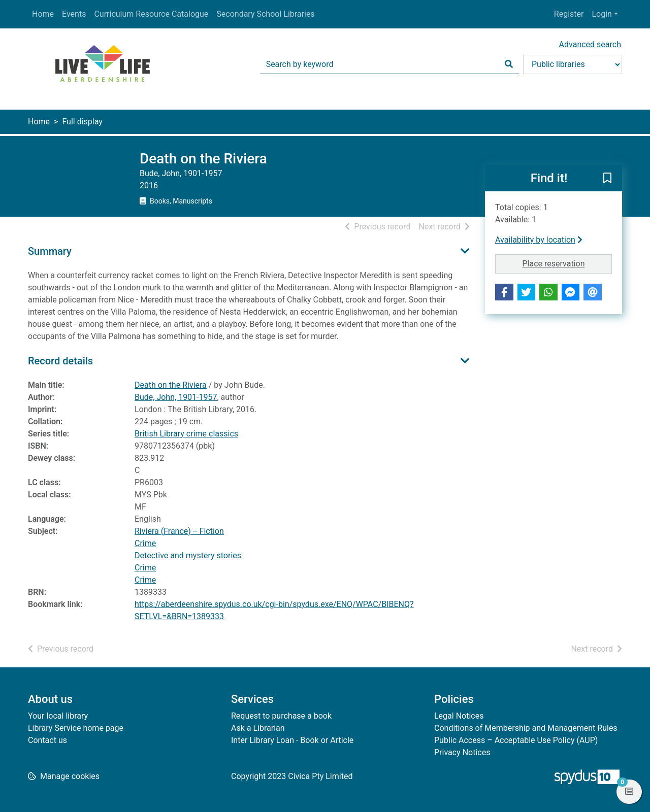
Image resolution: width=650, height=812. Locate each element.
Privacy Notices (462, 752)
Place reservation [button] (567, 263)
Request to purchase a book (281, 716)
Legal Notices (459, 716)
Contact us (47, 740)
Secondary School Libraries (265, 14)
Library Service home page (76, 728)
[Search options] (573, 64)
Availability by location (539, 240)
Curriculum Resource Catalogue (151, 14)
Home (43, 14)
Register (569, 14)
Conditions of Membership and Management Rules (526, 728)
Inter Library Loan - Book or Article (292, 740)
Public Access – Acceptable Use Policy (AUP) (516, 740)
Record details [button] (60, 361)
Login (602, 14)
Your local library (58, 716)
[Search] (509, 64)
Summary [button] (50, 251)
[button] (607, 179)
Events (74, 14)
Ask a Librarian (258, 728)
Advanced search (590, 44)
